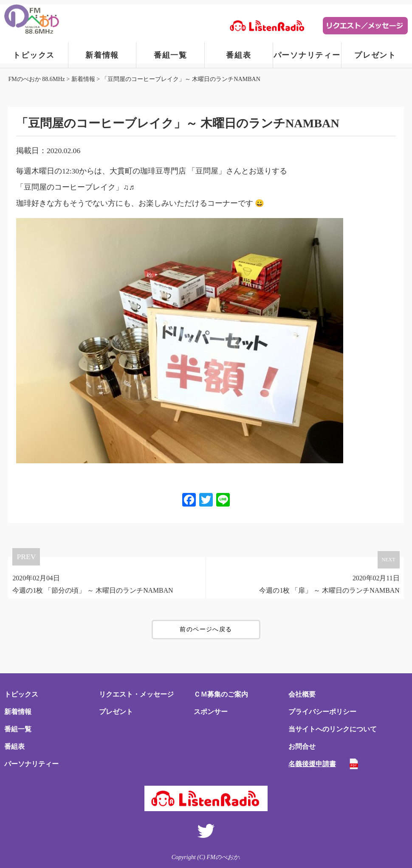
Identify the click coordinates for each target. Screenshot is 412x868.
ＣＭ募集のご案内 (221, 694)
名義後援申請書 (312, 764)
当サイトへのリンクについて (333, 729)
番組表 (238, 55)
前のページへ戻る (206, 629)
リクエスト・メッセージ (136, 694)
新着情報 (102, 55)
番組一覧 (171, 55)
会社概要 (302, 694)
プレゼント (375, 55)
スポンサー (211, 712)
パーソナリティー (307, 55)
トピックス (34, 55)
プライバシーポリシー (322, 712)
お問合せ (302, 746)
